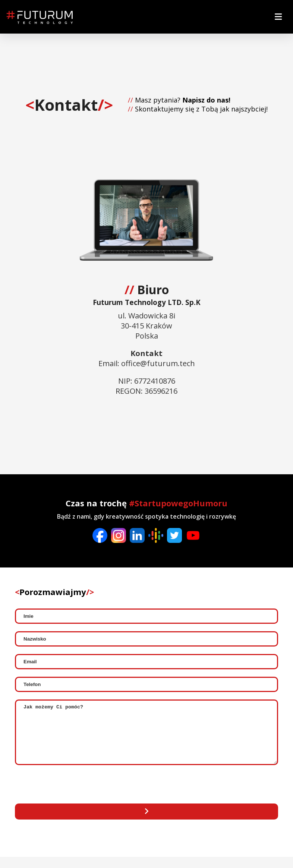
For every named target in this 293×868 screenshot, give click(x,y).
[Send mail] (146, 823)
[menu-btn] (278, 17)
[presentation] (72, 796)
